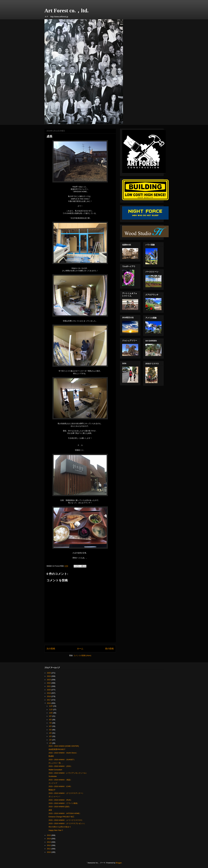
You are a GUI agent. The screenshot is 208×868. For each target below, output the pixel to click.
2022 (49, 683)
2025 (49, 673)
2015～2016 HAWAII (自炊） (60, 807)
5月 (51, 730)
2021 (49, 686)
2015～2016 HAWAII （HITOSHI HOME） (65, 813)
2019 (49, 693)
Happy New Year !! (56, 830)
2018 (49, 696)
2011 (49, 849)
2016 (49, 703)
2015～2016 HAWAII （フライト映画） (64, 803)
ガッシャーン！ (55, 796)
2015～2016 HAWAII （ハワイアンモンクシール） (68, 773)
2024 (49, 676)
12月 (51, 706)
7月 (51, 723)
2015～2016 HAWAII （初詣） (60, 780)
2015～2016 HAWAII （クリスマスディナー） (66, 793)
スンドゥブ (53, 783)
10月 (51, 713)
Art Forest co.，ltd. (67, 11)
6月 (51, 726)
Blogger (119, 863)
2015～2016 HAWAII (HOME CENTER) (64, 746)
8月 (51, 720)
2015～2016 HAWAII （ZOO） (60, 766)
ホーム (80, 649)
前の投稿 (109, 649)
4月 (51, 733)
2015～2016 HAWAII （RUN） (60, 800)
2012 (49, 845)
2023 (49, 680)
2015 (49, 835)
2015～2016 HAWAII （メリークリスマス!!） (66, 820)
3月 (51, 736)
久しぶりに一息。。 (56, 763)
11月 (51, 710)
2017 (49, 700)
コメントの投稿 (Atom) (82, 655)
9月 (51, 716)
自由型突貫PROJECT (57, 749)
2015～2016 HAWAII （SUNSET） (62, 760)
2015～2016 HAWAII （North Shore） (63, 753)
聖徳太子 (52, 790)
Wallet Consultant (55, 770)
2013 (49, 842)
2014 (49, 839)
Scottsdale (53, 776)
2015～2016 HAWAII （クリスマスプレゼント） (67, 823)
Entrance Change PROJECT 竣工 (61, 817)
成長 (50, 810)
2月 (51, 740)
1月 (51, 743)
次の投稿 (51, 649)
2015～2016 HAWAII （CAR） (60, 786)
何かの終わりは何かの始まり (60, 827)
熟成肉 (51, 756)
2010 (49, 852)
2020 (49, 690)
